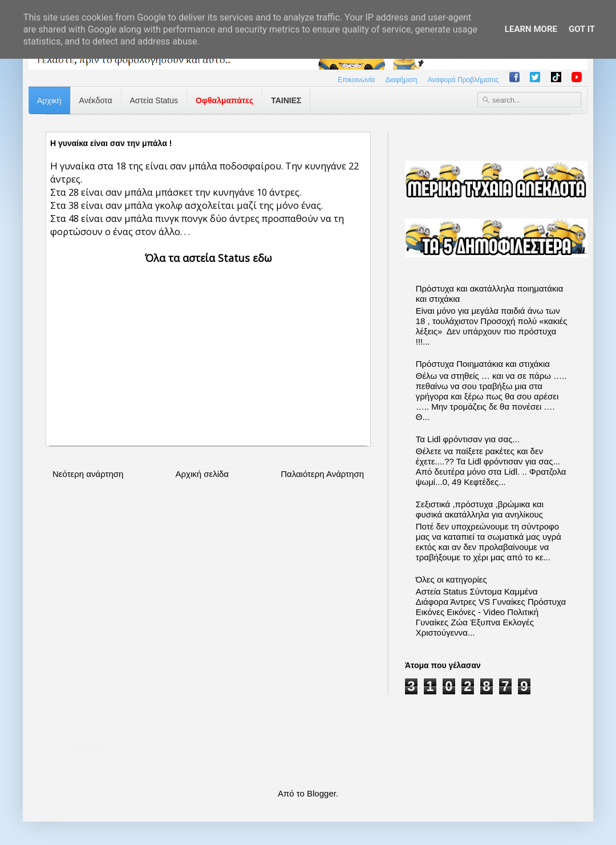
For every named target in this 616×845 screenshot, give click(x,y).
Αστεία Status (154, 100)
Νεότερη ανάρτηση (88, 474)
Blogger (321, 793)
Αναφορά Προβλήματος (463, 80)
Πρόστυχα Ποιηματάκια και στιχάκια (483, 364)
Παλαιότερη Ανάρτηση (322, 474)
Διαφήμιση (402, 80)
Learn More (531, 29)
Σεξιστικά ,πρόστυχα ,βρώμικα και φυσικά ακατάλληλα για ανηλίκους (480, 509)
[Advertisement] (208, 346)
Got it (582, 29)
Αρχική (49, 100)
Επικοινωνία (356, 80)
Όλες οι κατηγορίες (451, 579)
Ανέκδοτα (96, 100)
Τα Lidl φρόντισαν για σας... (468, 439)
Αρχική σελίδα (202, 474)
